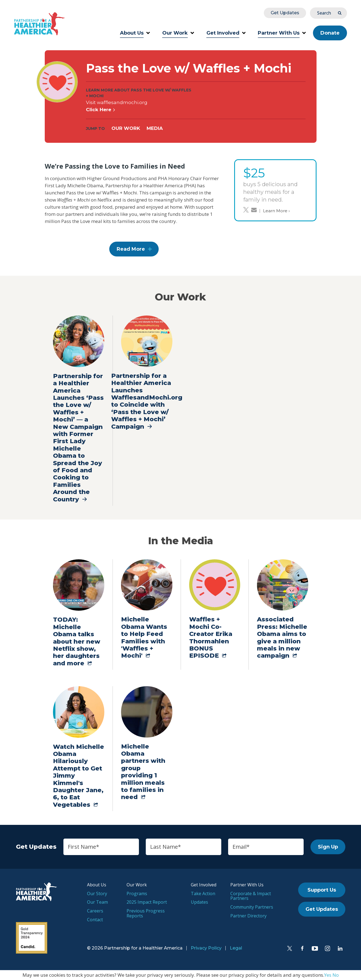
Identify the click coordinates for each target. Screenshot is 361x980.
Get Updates (285, 13)
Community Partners (252, 907)
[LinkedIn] (340, 948)
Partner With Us (282, 33)
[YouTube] (315, 948)
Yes (328, 975)
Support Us (322, 890)
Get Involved (226, 33)
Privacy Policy (206, 948)
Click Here (101, 110)
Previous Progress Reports (146, 913)
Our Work (178, 33)
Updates (199, 902)
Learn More (276, 211)
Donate (330, 33)
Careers (95, 911)
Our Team (97, 902)
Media (155, 128)
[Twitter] (290, 948)
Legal (236, 948)
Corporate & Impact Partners (251, 896)
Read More (131, 249)
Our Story (97, 894)
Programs (137, 894)
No (336, 975)
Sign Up (328, 847)
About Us (135, 33)
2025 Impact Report (147, 902)
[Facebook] (302, 948)
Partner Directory (248, 916)
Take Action (203, 894)
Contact (95, 920)
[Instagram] (328, 948)
